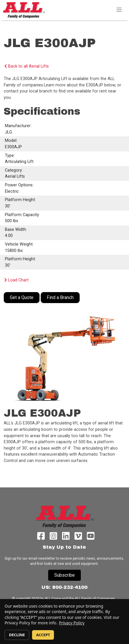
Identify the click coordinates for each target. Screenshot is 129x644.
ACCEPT (43, 635)
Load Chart (16, 280)
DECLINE (17, 635)
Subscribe (64, 575)
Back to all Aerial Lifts (27, 66)
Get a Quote (22, 297)
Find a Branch (60, 297)
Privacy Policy (72, 623)
